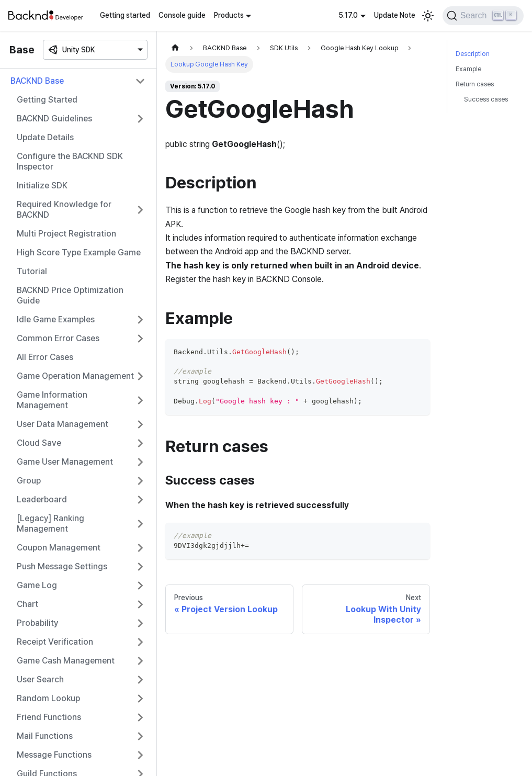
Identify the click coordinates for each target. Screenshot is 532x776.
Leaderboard (42, 499)
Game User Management (65, 462)
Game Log (37, 585)
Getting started (125, 15)
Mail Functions (45, 736)
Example (468, 69)
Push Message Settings (62, 566)
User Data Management (63, 424)
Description (473, 54)
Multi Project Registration (66, 234)
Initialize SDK (42, 185)
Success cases (486, 99)
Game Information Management (52, 400)
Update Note (395, 15)
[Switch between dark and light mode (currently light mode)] (428, 16)
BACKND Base (37, 81)
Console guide (182, 15)
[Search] (483, 16)
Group (29, 481)
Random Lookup (48, 698)
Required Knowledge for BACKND (64, 210)
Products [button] (229, 15)
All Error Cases (45, 357)
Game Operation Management (75, 376)
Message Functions (54, 755)
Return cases (475, 84)
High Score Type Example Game (79, 252)
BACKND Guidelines (54, 119)
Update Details (45, 137)
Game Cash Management (66, 661)
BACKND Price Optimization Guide (70, 295)
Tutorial (32, 271)
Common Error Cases (58, 338)
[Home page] (175, 48)
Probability (38, 623)
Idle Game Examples (56, 319)
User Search (40, 679)
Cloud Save (39, 443)
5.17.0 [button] (348, 15)
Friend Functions (49, 717)
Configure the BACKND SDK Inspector (70, 161)
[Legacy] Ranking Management (50, 524)
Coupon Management (59, 548)
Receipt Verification (55, 642)
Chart (27, 604)
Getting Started (47, 100)
